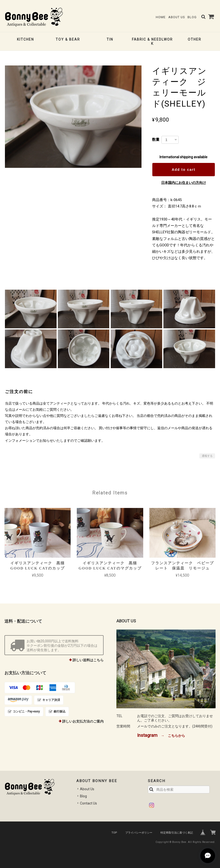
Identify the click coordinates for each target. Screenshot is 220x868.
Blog (192, 17)
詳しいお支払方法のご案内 (83, 721)
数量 (156, 139)
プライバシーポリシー (139, 833)
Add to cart (184, 170)
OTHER (195, 39)
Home (161, 17)
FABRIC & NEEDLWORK (152, 41)
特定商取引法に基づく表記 (177, 833)
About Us (177, 17)
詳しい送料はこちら (88, 660)
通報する (207, 456)
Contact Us (88, 803)
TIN (110, 39)
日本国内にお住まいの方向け (184, 183)
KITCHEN (25, 39)
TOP (114, 833)
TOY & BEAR (68, 39)
